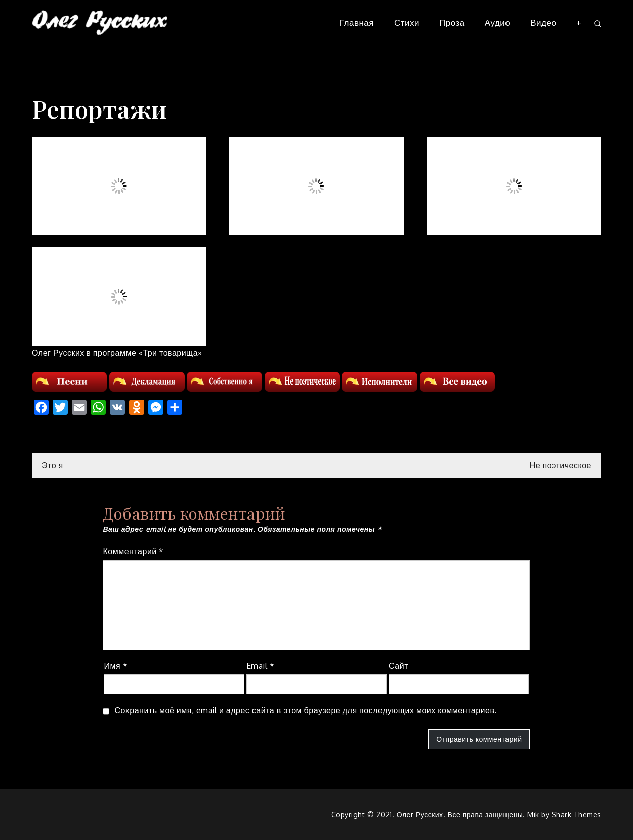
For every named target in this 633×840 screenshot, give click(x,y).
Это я (52, 465)
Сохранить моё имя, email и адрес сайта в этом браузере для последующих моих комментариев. (305, 710)
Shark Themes (577, 815)
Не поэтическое (560, 465)
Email (261, 666)
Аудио (497, 22)
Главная (357, 22)
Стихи (407, 22)
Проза (452, 22)
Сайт (398, 666)
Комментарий (133, 551)
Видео (543, 22)
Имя (116, 666)
